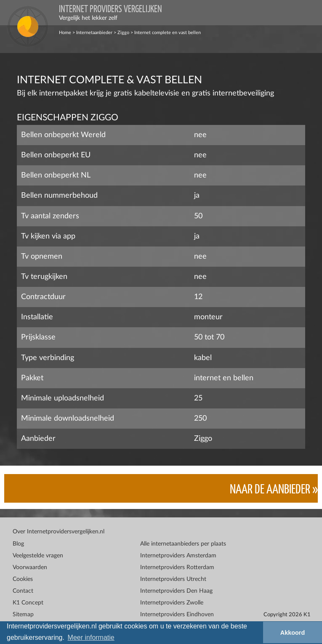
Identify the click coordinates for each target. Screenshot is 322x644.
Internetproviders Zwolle (172, 603)
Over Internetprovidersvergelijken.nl (59, 532)
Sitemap (23, 615)
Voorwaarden (30, 567)
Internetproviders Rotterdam (177, 567)
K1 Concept (28, 603)
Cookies (23, 579)
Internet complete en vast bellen (168, 33)
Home (65, 33)
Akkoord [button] (293, 633)
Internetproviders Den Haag (176, 591)
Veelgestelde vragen (38, 556)
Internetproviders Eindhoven (177, 615)
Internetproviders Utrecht (173, 579)
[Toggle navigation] (309, 13)
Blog (18, 544)
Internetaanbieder (94, 33)
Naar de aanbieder (270, 488)
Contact (23, 591)
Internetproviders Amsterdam (178, 556)
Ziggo (123, 33)
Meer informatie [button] (91, 637)
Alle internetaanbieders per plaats (183, 544)
